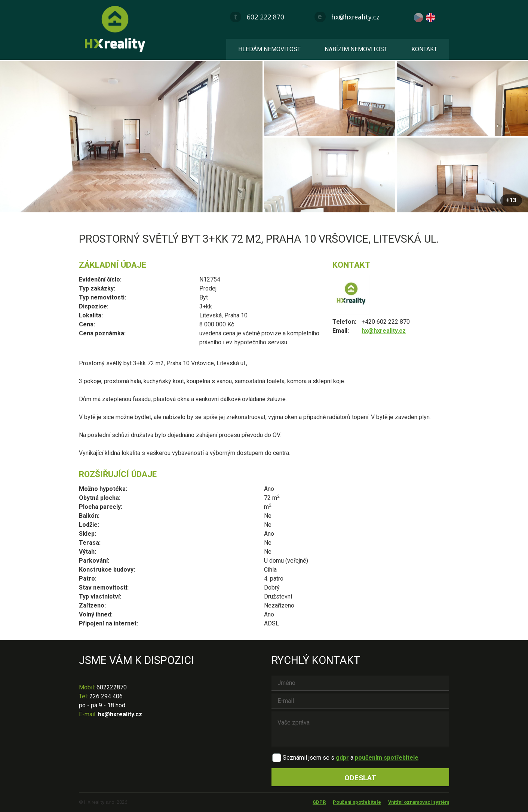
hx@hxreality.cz (355, 17)
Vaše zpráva (360, 729)
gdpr (342, 758)
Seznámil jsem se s (308, 758)
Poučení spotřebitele (357, 802)
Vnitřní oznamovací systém (419, 802)
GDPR (319, 802)
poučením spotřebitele (387, 758)
